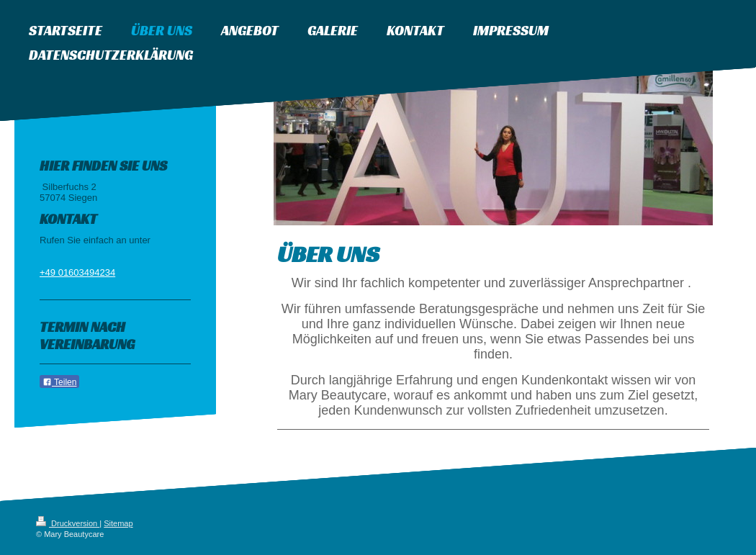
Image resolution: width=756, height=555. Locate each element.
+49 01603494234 (77, 272)
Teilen (59, 382)
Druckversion (68, 523)
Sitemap (118, 523)
